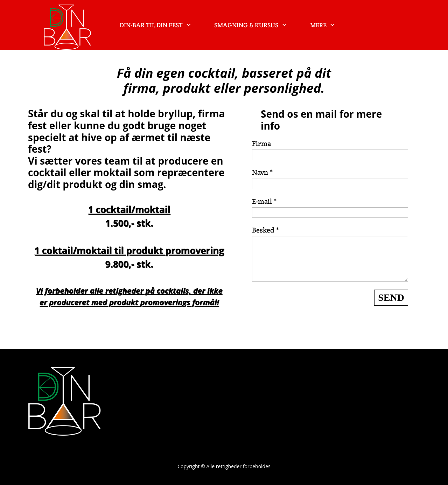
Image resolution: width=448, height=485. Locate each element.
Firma (261, 144)
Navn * (262, 172)
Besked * (266, 230)
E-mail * (264, 201)
